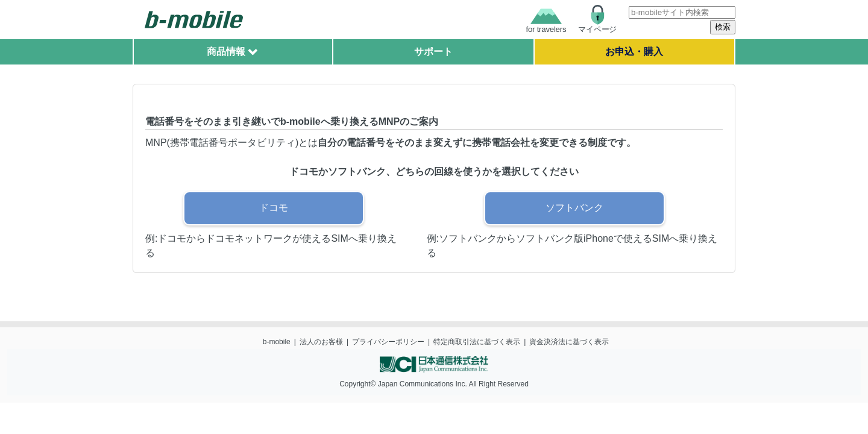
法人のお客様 (321, 342)
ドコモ (274, 208)
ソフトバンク (574, 208)
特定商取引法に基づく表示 (477, 342)
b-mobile (277, 342)
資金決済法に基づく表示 (569, 342)
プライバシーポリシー (388, 342)
